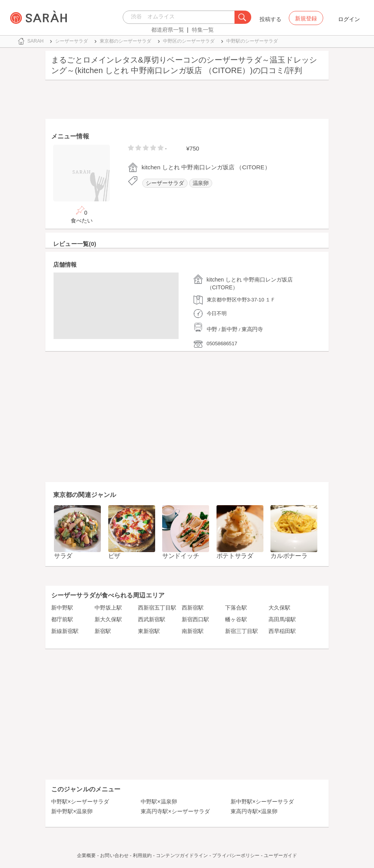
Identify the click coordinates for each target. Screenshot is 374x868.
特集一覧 (203, 30)
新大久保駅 (108, 619)
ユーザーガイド (280, 855)
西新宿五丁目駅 (157, 608)
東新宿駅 (149, 631)
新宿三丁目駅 (242, 631)
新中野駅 (62, 608)
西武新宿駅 (152, 619)
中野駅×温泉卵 (159, 802)
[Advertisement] (187, 101)
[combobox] (181, 17)
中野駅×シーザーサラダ (80, 802)
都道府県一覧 (168, 30)
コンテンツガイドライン (182, 855)
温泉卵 (201, 183)
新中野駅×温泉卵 (72, 811)
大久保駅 (279, 608)
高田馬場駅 (282, 619)
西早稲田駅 (282, 631)
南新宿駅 (193, 631)
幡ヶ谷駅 (236, 619)
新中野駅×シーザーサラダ (262, 802)
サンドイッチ (181, 556)
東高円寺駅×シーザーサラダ (175, 811)
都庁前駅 (62, 619)
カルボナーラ (289, 556)
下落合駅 (236, 608)
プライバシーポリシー (236, 855)
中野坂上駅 (108, 608)
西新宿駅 (193, 608)
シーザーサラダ (165, 183)
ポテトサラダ (235, 556)
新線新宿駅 (65, 631)
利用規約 (142, 855)
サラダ (63, 556)
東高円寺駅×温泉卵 (254, 811)
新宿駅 (103, 631)
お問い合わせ (114, 855)
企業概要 (86, 855)
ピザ (114, 556)
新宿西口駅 (195, 619)
